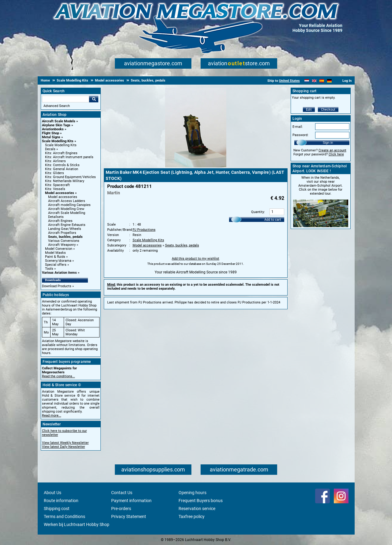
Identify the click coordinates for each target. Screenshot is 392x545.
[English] (314, 81)
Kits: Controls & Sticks (62, 165)
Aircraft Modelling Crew (66, 209)
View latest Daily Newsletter (64, 447)
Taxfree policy (192, 516)
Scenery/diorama (58, 261)
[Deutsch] (329, 81)
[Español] (322, 81)
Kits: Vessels (55, 189)
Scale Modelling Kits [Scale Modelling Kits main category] (61, 145)
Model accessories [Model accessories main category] (63, 197)
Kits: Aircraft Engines (61, 153)
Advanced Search (57, 106)
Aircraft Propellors (62, 233)
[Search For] (66, 99)
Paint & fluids (55, 257)
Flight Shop (51, 133)
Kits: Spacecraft (57, 185)
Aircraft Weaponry (62, 245)
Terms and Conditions (64, 516)
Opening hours (192, 493)
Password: (300, 135)
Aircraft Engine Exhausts (67, 225)
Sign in (328, 143)
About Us (53, 493)
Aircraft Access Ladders (67, 201)
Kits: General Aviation (62, 169)
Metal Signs (51, 137)
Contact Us (122, 493)
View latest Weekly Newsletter (65, 443)
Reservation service (197, 509)
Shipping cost (57, 509)
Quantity (258, 212)
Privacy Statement (129, 516)
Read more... (52, 415)
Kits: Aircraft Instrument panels (69, 157)
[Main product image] (196, 166)
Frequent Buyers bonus (201, 501)
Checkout (328, 110)
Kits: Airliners (55, 161)
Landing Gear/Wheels (65, 229)
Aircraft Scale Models (59, 121)
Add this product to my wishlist (196, 259)
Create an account (332, 150)
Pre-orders (121, 509)
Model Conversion (59, 249)
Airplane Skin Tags (56, 125)
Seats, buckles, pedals (65, 237)
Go (94, 99)
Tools (49, 269)
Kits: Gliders (55, 173)
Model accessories (60, 193)
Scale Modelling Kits (58, 141)
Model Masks (55, 253)
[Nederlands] (307, 81)
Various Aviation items (59, 273)
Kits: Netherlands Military (65, 181)
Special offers (56, 265)
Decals (50, 149)
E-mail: (298, 127)
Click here (336, 154)
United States (289, 81)
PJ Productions (144, 230)
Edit (309, 110)
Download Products (57, 286)
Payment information (131, 501)
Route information (61, 501)
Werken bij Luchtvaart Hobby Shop (77, 524)
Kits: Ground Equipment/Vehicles (70, 177)
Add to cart (273, 220)
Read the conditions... (58, 376)
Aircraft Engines (60, 221)
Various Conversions (64, 241)
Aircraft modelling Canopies (69, 205)
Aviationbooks (53, 129)
